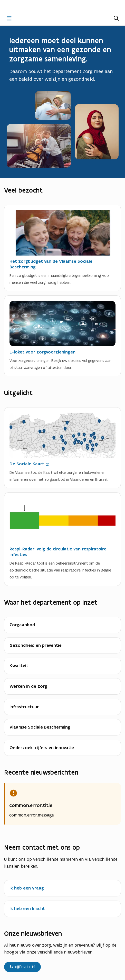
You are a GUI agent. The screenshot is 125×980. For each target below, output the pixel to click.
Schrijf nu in (22, 966)
